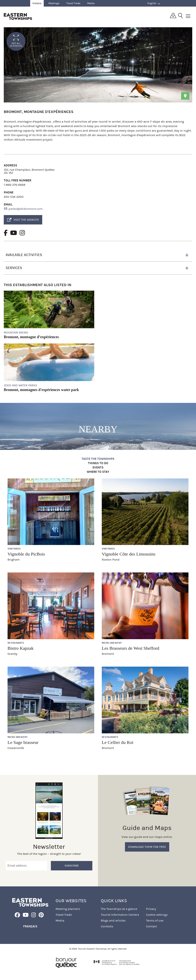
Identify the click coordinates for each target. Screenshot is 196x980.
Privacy (151, 909)
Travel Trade (73, 3)
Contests (107, 926)
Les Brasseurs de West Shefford (131, 648)
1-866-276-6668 (15, 185)
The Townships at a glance (119, 909)
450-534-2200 (14, 197)
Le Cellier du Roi (118, 742)
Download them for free (147, 847)
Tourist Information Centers (120, 915)
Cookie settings (157, 915)
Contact (152, 926)
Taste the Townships (98, 459)
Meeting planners (68, 909)
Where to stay (98, 472)
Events (98, 468)
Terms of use (155, 921)
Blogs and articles (113, 921)
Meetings (54, 3)
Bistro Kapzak (21, 648)
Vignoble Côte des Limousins (129, 554)
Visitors (37, 3)
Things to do (98, 463)
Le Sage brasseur (23, 742)
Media (91, 3)
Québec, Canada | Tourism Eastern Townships (18, 16)
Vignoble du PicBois (26, 554)
